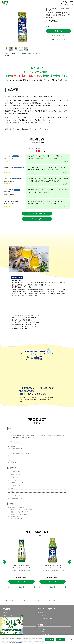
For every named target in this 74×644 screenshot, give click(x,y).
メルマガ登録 (42, 632)
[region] (37, 639)
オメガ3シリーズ (23, 600)
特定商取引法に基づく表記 (45, 618)
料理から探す (6, 613)
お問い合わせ (42, 629)
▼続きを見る (65, 161)
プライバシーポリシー (44, 616)
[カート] (62, 4)
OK (60, 639)
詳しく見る (22, 582)
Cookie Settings (50, 639)
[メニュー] (71, 3)
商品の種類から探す (13, 600)
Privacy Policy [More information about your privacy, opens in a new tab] (19, 643)
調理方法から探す (7, 616)
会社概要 (40, 613)
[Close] (72, 639)
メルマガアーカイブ (43, 635)
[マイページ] (66, 4)
